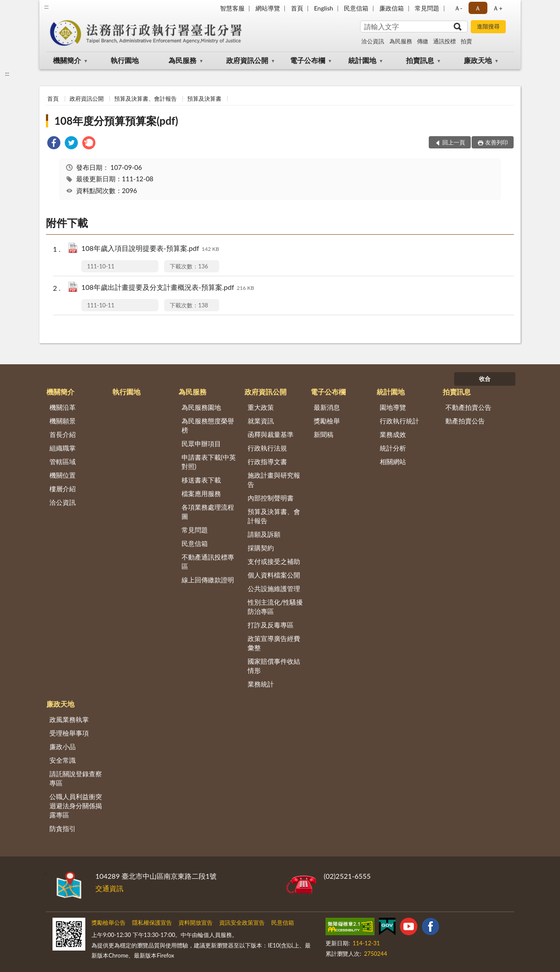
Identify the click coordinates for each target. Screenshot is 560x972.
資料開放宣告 (196, 923)
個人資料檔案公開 (274, 575)
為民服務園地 (201, 407)
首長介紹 (63, 434)
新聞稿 (324, 434)
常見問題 (427, 8)
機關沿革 (63, 407)
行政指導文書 (267, 461)
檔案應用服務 (201, 493)
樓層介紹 (63, 489)
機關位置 (63, 475)
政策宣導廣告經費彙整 (274, 643)
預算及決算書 (204, 99)
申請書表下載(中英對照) (209, 462)
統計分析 (393, 448)
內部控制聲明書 (271, 498)
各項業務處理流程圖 (208, 512)
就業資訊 (261, 421)
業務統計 (261, 684)
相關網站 (393, 461)
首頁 (297, 8)
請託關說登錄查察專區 (76, 778)
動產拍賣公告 (465, 421)
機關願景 (63, 421)
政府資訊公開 (247, 60)
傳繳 (423, 41)
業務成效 (393, 434)
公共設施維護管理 (274, 588)
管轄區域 (63, 461)
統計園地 (362, 60)
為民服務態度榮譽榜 (208, 425)
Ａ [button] (478, 8)
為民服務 (401, 41)
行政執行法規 (267, 448)
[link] (54, 144)
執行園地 (125, 60)
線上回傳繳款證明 (208, 580)
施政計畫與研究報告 (274, 480)
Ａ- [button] (458, 8)
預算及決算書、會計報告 (145, 99)
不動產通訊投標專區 (208, 562)
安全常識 (63, 760)
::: (46, 7)
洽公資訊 (373, 41)
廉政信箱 (392, 8)
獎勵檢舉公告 (108, 923)
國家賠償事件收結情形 (274, 666)
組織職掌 (63, 448)
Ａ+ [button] (497, 8)
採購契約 (261, 548)
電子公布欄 (308, 60)
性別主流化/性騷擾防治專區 (275, 607)
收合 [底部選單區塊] (485, 379)
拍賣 (466, 41)
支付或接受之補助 (274, 561)
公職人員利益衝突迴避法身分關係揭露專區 (76, 806)
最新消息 (327, 407)
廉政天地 (478, 60)
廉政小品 (63, 747)
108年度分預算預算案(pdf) (116, 121)
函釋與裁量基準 (271, 434)
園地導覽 (393, 407)
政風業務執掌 (69, 719)
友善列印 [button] (497, 142)
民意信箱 (356, 8)
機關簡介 (67, 60)
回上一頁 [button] (454, 142)
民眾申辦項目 (201, 444)
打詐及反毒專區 (271, 625)
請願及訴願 (264, 534)
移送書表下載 (201, 480)
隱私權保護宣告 (152, 923)
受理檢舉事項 (69, 733)
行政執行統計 (399, 421)
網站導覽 (268, 8)
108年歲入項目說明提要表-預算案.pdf (150, 249)
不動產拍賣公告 (468, 407)
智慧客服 (232, 8)
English (324, 8)
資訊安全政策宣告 (242, 923)
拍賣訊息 (420, 60)
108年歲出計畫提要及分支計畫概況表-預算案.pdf (168, 288)
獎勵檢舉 (327, 421)
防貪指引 (63, 828)
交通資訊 (109, 888)
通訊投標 (444, 41)
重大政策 (261, 407)
